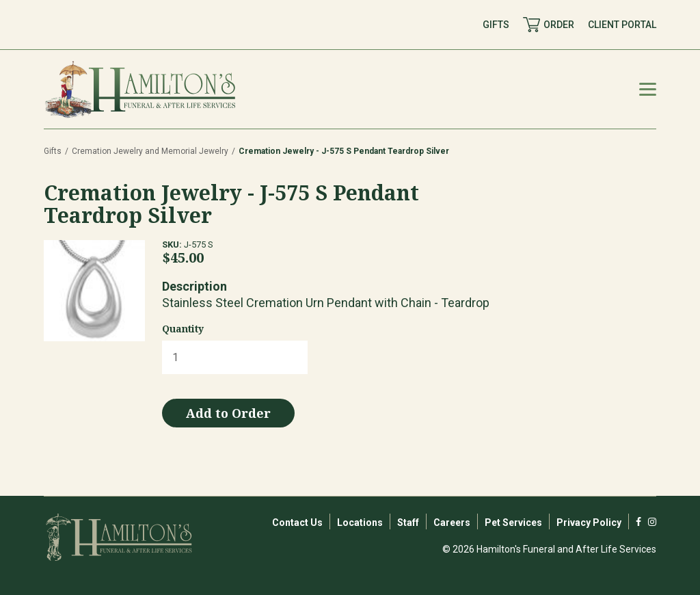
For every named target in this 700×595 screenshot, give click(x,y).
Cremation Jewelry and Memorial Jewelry (150, 151)
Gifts (53, 151)
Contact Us (297, 523)
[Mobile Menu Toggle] (648, 89)
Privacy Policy (589, 523)
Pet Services (513, 523)
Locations (360, 523)
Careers (452, 523)
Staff (408, 523)
